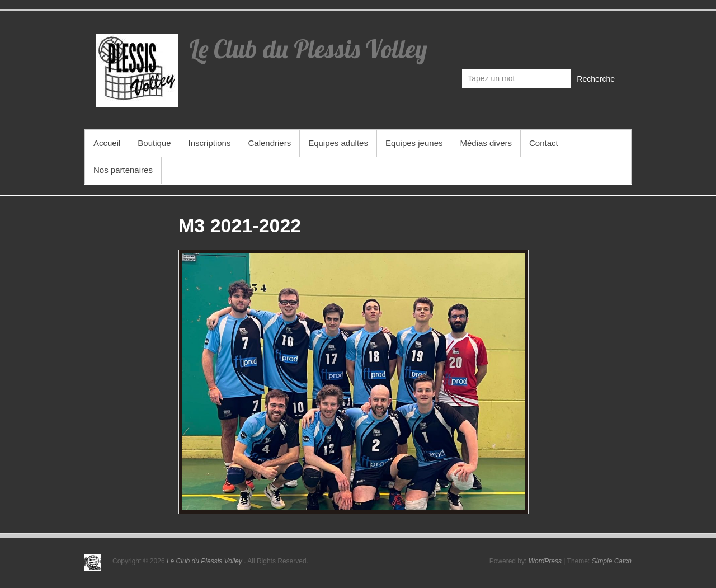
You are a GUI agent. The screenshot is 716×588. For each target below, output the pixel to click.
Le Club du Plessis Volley (308, 49)
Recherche (596, 79)
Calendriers (269, 143)
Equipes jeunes (414, 143)
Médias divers (486, 143)
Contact (544, 143)
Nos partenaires (123, 170)
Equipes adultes (338, 143)
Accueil (107, 143)
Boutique (154, 143)
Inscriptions (210, 143)
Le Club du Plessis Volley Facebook (611, 43)
